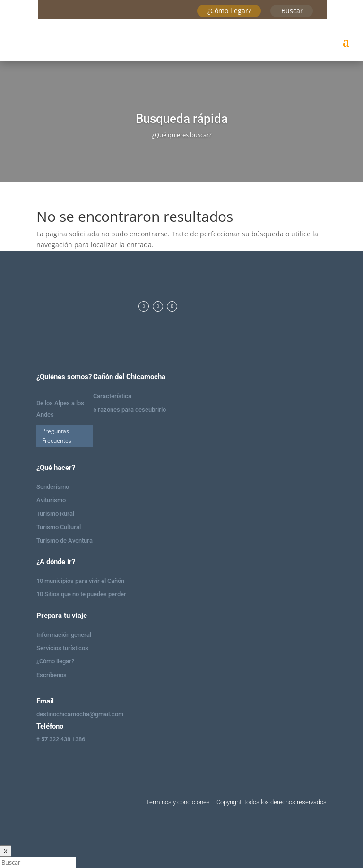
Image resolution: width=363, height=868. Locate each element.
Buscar (292, 11)
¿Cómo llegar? (229, 11)
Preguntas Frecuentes (57, 436)
